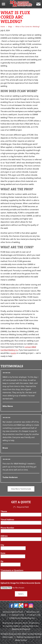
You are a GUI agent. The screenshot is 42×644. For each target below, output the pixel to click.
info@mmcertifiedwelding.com (22, 618)
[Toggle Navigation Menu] (4, 4)
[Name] (21, 515)
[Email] (21, 523)
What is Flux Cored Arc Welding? (28, 27)
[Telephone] (21, 531)
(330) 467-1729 (18, 615)
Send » (21, 594)
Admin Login (8, 637)
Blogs (10, 27)
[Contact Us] (38, 4)
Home (3, 27)
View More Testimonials (21, 489)
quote (13, 353)
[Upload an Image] (18, 588)
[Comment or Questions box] (21, 576)
